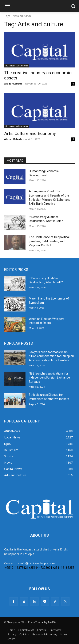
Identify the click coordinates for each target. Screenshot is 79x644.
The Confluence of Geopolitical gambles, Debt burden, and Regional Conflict (49, 241)
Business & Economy (17, 66)
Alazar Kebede (13, 84)
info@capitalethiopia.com (38, 563)
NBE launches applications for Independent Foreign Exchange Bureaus (49, 378)
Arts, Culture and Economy (30, 133)
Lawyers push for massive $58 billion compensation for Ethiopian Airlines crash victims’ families (51, 356)
